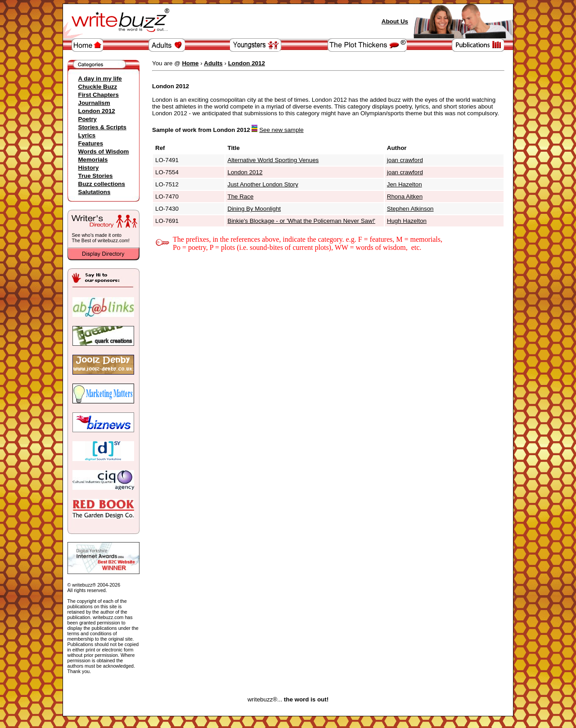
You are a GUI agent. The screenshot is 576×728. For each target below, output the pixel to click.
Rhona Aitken (405, 197)
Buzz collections (102, 184)
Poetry (88, 119)
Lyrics (87, 135)
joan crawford (405, 160)
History (89, 168)
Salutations (94, 192)
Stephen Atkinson (410, 209)
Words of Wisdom (104, 151)
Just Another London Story (263, 184)
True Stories (96, 176)
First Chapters (99, 95)
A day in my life (100, 79)
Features (91, 143)
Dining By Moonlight (254, 209)
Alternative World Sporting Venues (273, 160)
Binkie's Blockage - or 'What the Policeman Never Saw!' (301, 221)
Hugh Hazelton (407, 221)
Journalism (94, 103)
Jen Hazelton (405, 184)
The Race (241, 197)
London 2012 (97, 111)
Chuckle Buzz (98, 87)
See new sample (281, 130)
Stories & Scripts (102, 127)
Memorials (93, 160)
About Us (395, 21)
